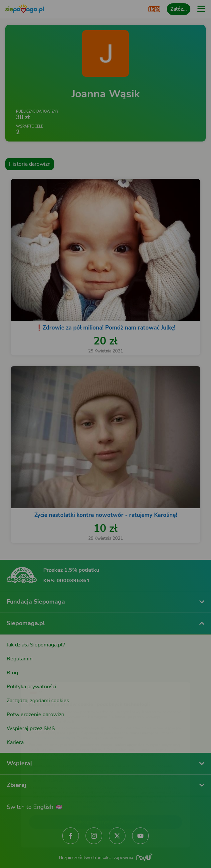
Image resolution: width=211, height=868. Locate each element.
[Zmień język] (19, 674)
